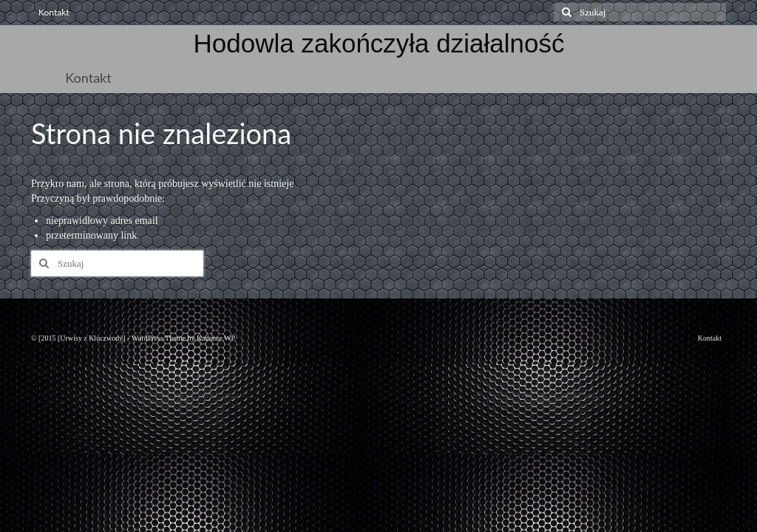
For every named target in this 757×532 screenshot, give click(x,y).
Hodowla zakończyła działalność (379, 43)
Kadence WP (216, 338)
